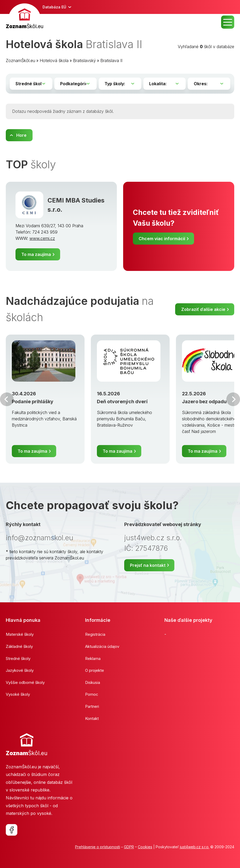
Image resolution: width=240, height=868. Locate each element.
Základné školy (19, 646)
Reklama (93, 658)
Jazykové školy (20, 670)
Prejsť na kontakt (148, 565)
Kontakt (92, 718)
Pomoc (92, 694)
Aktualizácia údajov (102, 646)
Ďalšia (233, 399)
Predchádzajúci (7, 399)
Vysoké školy (18, 694)
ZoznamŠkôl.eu (20, 60)
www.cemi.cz (42, 238)
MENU (228, 22)
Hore (21, 135)
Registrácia (95, 634)
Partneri (92, 706)
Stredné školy (18, 658)
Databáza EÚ (54, 7)
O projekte (95, 670)
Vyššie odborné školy (25, 682)
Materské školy (20, 634)
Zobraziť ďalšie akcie (203, 309)
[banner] (25, 17)
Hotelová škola (54, 60)
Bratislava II (111, 60)
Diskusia (93, 682)
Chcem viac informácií (162, 239)
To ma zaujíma (36, 254)
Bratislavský (84, 60)
